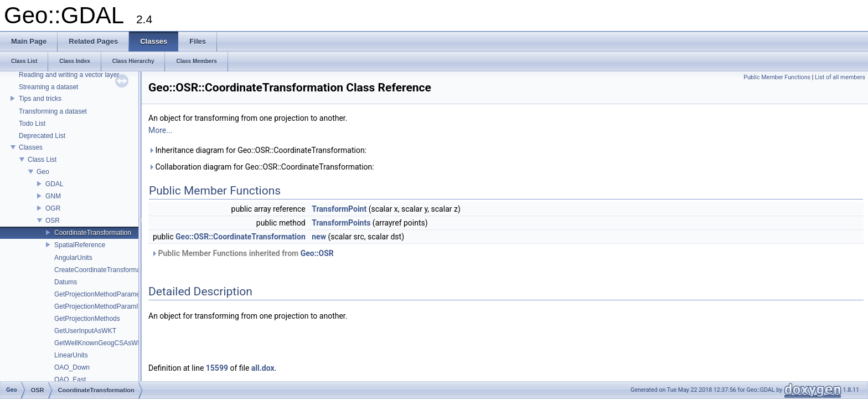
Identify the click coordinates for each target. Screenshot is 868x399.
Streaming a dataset (48, 87)
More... (160, 130)
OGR (53, 208)
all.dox (263, 368)
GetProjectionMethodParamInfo (101, 306)
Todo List (32, 124)
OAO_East (70, 380)
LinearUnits (71, 355)
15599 (217, 368)
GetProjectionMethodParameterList (106, 294)
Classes (31, 147)
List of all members (840, 77)
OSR (53, 221)
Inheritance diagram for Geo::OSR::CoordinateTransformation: (257, 150)
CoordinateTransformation (93, 233)
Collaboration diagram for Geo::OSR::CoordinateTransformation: (261, 167)
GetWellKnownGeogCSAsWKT (100, 343)
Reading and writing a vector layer (69, 75)
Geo (43, 172)
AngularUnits (73, 258)
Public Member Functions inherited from (242, 253)
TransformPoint (339, 209)
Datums (66, 282)
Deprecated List (42, 136)
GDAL (55, 184)
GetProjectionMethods (87, 319)
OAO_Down (72, 367)
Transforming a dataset (53, 111)
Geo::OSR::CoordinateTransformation (241, 237)
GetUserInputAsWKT (85, 331)
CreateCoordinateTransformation (103, 270)
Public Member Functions (777, 77)
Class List (42, 160)
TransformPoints (341, 223)
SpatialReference (80, 245)
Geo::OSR (317, 253)
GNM (53, 196)
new (319, 237)
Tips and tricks (40, 99)
